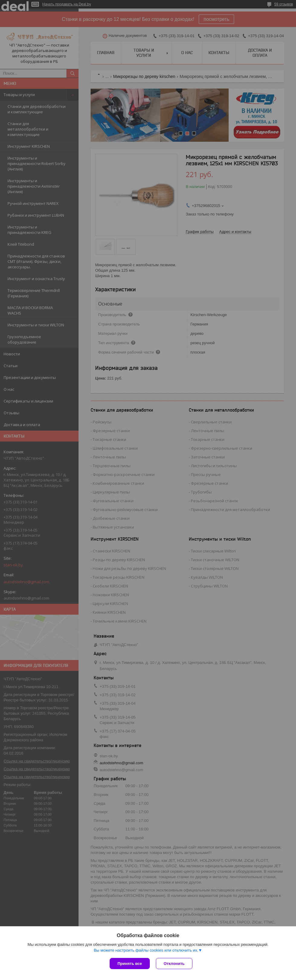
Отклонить (174, 964)
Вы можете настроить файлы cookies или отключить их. (146, 950)
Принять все (130, 964)
